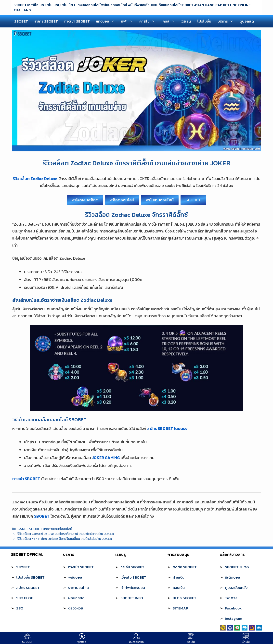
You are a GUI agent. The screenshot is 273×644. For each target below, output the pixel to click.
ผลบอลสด (76, 598)
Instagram (234, 618)
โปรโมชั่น (204, 21)
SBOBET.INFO (132, 598)
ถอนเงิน (179, 588)
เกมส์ (170, 21)
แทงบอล (107, 21)
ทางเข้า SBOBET (77, 21)
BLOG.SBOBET (185, 598)
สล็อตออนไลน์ (122, 200)
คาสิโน (149, 21)
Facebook (233, 608)
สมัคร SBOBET (46, 21)
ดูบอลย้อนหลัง (236, 588)
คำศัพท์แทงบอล (133, 588)
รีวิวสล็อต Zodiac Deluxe (35, 179)
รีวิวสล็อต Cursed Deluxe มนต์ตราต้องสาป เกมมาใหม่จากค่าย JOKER (66, 534)
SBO (20, 608)
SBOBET (21, 21)
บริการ (227, 21)
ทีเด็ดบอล (233, 577)
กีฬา (129, 21)
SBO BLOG (25, 598)
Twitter (231, 598)
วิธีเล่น (186, 21)
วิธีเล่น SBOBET (132, 567)
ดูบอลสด (247, 21)
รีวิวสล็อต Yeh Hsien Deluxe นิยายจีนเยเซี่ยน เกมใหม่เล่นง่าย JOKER (65, 539)
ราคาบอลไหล (78, 588)
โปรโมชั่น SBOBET (30, 577)
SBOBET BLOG (237, 567)
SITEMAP (180, 608)
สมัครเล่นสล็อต (85, 200)
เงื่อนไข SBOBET (133, 577)
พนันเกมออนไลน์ (160, 200)
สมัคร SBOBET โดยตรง (167, 428)
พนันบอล (75, 577)
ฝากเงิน (179, 577)
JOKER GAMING (106, 458)
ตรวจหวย (76, 608)
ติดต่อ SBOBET (185, 567)
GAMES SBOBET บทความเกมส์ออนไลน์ (45, 529)
